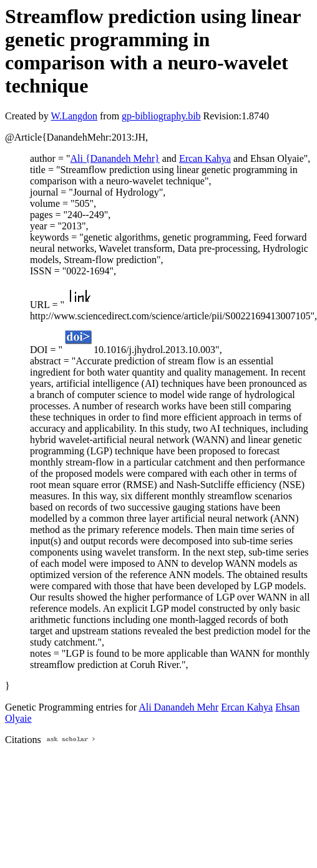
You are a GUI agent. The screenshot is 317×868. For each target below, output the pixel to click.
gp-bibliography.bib (161, 116)
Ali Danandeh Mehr (178, 707)
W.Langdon (74, 116)
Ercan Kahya (205, 158)
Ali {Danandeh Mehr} (115, 158)
